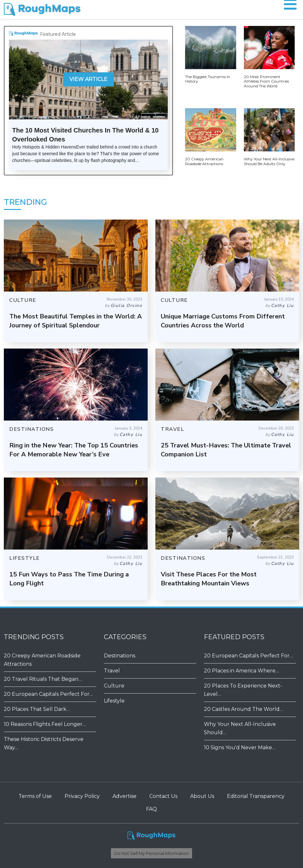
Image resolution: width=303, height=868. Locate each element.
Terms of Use (35, 796)
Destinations (120, 656)
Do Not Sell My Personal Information (151, 853)
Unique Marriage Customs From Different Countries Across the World (223, 321)
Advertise (124, 796)
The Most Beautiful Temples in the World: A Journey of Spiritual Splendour (76, 321)
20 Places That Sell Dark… (37, 709)
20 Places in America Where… (241, 671)
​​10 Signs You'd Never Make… (240, 747)
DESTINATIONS (31, 429)
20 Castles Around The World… (244, 709)
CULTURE (23, 300)
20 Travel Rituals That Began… (43, 679)
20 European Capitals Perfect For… (48, 694)
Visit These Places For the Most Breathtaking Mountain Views (209, 579)
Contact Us (163, 796)
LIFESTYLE (25, 558)
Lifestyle (114, 701)
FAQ (151, 809)
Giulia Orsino (127, 305)
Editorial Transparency (256, 796)
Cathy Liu (283, 305)
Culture (114, 686)
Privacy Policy (82, 796)
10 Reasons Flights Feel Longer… (45, 724)
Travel (112, 671)
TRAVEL (172, 429)
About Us (202, 796)
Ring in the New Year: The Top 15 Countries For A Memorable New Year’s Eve (74, 450)
